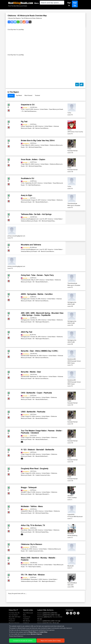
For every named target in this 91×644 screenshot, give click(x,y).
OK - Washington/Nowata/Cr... (41, 322)
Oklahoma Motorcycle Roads (29, 221)
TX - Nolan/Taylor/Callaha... (34, 567)
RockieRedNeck (26, 579)
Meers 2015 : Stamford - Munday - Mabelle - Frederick (38, 559)
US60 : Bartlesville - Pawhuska (33, 412)
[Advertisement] (46, 42)
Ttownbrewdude (26, 200)
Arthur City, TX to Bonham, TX (33, 525)
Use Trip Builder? (13, 624)
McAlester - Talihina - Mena (32, 506)
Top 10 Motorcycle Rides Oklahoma (32, 18)
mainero (40, 634)
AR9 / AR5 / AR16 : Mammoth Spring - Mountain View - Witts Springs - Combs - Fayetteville (42, 314)
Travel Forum (27, 626)
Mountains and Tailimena (31, 245)
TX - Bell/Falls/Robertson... (30, 111)
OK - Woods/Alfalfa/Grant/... (41, 202)
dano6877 (24, 492)
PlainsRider (24, 530)
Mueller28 (24, 565)
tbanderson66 (25, 356)
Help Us (25, 634)
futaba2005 (24, 511)
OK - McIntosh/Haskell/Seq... (34, 147)
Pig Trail (24, 122)
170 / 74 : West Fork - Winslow (33, 575)
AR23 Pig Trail (27, 332)
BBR (47, 632)
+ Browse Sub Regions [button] (14, 18)
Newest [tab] (11, 95)
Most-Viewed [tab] (28, 95)
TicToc (23, 109)
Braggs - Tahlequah (29, 487)
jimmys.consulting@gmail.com (30, 219)
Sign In (69, 4)
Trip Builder (26, 628)
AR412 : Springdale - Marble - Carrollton (37, 294)
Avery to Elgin (26, 195)
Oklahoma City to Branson (31, 544)
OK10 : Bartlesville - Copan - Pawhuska (36, 393)
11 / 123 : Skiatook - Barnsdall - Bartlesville (37, 450)
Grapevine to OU (28, 105)
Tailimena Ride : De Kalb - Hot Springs (36, 214)
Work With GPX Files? (15, 626)
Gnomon (40, 622)
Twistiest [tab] (37, 95)
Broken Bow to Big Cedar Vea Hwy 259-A (38, 140)
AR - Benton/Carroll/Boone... (41, 128)
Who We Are (26, 630)
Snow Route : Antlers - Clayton (33, 159)
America (36, 109)
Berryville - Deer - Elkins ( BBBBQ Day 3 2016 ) (39, 351)
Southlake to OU (27, 178)
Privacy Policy (31, 642)
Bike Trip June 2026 (55, 626)
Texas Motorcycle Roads (56, 109)
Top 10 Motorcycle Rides (28, 623)
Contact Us (26, 632)
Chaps (23, 145)
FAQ (10, 634)
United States (44, 109)
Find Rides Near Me (14, 622)
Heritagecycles (25, 299)
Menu (36, 3)
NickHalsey (41, 626)
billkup (23, 126)
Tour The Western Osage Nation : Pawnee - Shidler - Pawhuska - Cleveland (42, 432)
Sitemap (24, 642)
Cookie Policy (39, 642)
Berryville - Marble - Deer (31, 372)
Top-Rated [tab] (19, 95)
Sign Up (75, 4)
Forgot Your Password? (12, 629)
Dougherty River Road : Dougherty (35, 468)
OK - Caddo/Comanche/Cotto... (42, 475)
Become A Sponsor (14, 632)
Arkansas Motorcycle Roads (29, 251)
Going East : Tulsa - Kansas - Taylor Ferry (37, 275)
